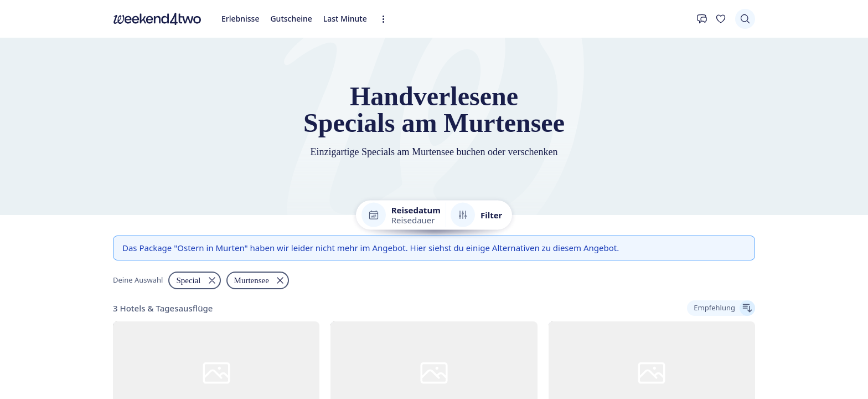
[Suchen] (14, 167)
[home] (434, 127)
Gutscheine (61, 137)
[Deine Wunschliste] (34, 150)
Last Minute (103, 137)
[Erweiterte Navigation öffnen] (128, 140)
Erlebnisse (23, 137)
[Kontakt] (14, 150)
